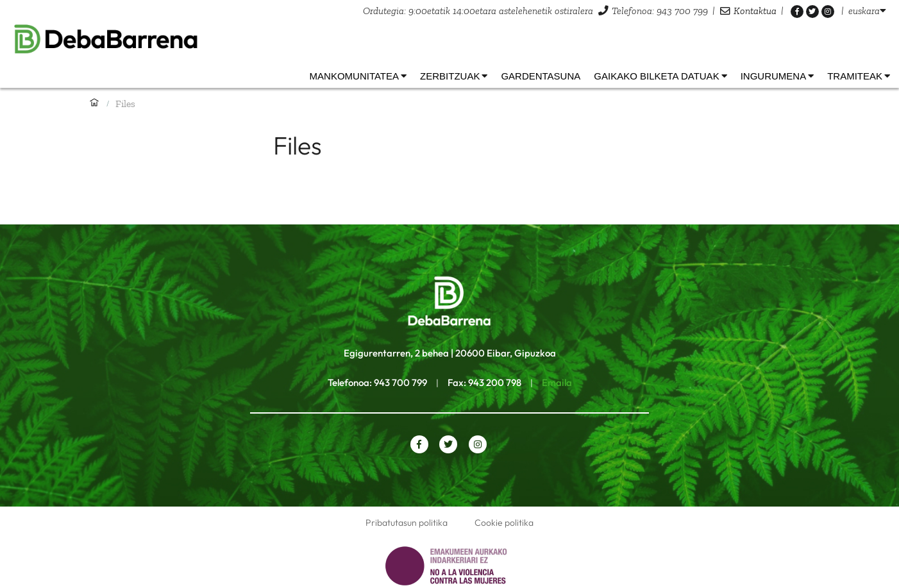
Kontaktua (755, 11)
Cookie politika (504, 523)
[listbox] (867, 11)
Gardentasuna (541, 76)
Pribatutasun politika (407, 523)
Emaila (557, 382)
